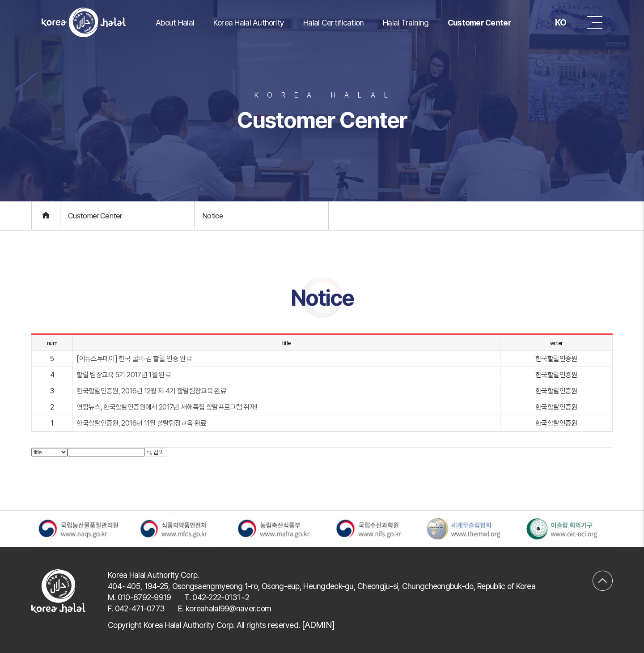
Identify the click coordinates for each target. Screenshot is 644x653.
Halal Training (406, 23)
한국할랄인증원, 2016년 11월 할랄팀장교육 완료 (141, 423)
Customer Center (479, 23)
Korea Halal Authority (249, 23)
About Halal (175, 23)
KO (554, 22)
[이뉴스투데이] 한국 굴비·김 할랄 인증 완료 (134, 359)
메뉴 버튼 (595, 22)
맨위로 (603, 575)
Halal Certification (333, 23)
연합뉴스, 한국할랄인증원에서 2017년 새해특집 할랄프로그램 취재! (167, 407)
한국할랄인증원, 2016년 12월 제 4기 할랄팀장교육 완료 (151, 391)
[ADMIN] (318, 625)
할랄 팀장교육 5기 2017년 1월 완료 (124, 375)
